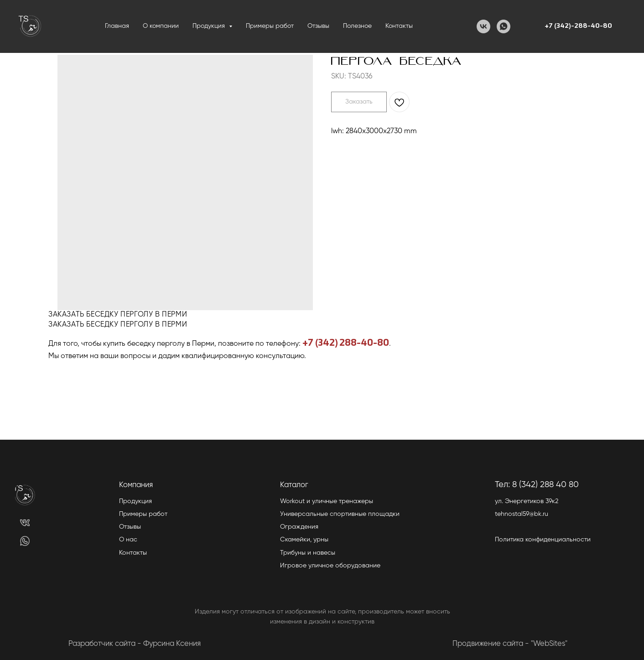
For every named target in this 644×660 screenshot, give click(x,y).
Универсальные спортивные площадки (340, 514)
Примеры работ (270, 26)
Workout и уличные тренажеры (327, 501)
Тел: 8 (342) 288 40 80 (537, 485)
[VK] (483, 26)
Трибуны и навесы (308, 553)
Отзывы (318, 26)
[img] (25, 522)
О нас (128, 540)
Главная (117, 26)
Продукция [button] (210, 26)
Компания (136, 485)
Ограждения (299, 527)
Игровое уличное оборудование (330, 566)
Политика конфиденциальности (543, 540)
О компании (161, 26)
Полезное (357, 26)
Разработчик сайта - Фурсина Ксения (135, 644)
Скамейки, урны (304, 540)
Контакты (399, 26)
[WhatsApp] (504, 26)
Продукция (135, 501)
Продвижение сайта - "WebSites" (510, 644)
